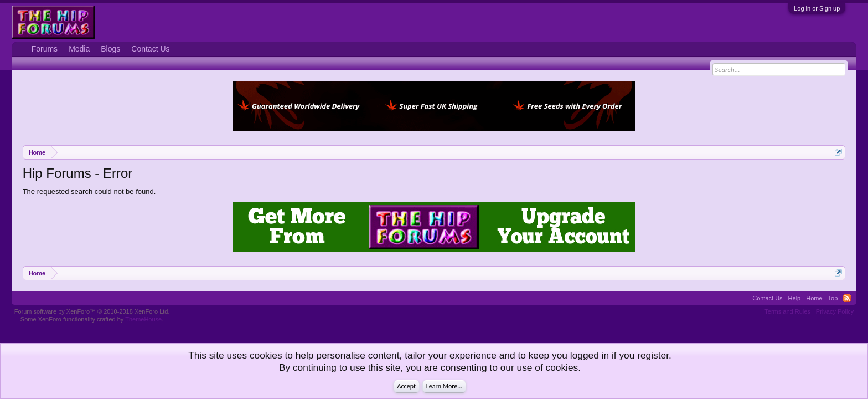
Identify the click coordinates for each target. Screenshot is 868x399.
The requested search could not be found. (89, 191)
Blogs (110, 49)
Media (79, 49)
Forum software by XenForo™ (92, 311)
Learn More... (445, 386)
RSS (847, 298)
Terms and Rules (787, 311)
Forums (45, 49)
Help (795, 298)
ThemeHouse (143, 319)
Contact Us (150, 49)
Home (814, 298)
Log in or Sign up (817, 8)
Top (833, 298)
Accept (407, 386)
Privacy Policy (835, 311)
